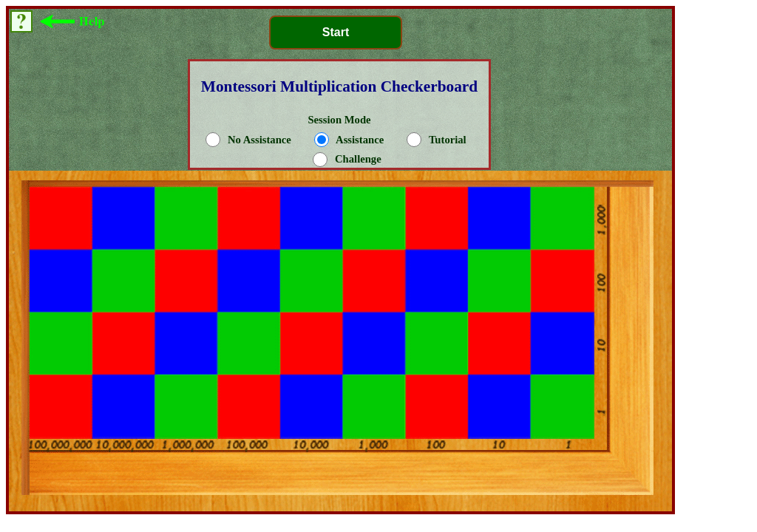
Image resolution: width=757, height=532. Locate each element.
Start (336, 32)
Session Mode (342, 140)
